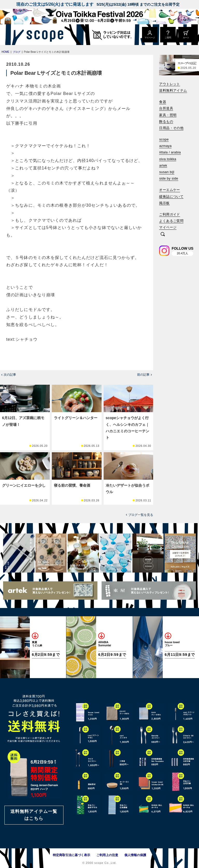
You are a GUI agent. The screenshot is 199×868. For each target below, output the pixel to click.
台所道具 (166, 108)
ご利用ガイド (169, 214)
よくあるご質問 (171, 221)
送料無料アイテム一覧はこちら (34, 815)
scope (164, 139)
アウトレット (169, 84)
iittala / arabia (170, 152)
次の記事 (10, 375)
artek (163, 165)
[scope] (43, 35)
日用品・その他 (171, 128)
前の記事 (143, 375)
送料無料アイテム (173, 90)
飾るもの (166, 121)
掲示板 (164, 203)
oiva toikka (168, 159)
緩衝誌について (171, 196)
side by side (169, 178)
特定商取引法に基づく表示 (72, 855)
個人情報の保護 (135, 855)
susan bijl (167, 172)
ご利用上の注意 (107, 855)
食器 (163, 102)
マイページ (168, 227)
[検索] (163, 235)
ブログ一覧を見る (141, 515)
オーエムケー (169, 190)
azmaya (165, 146)
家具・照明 (168, 115)
